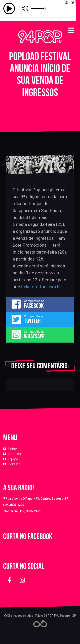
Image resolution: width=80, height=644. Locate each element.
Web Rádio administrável (40, 624)
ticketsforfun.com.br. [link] (41, 287)
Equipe (13, 459)
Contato (14, 464)
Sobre (12, 449)
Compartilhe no (40, 304)
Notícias (14, 454)
